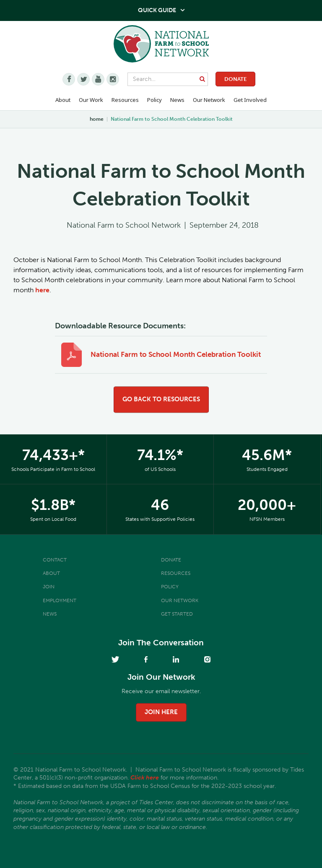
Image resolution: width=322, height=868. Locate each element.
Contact (55, 560)
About (51, 573)
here (42, 290)
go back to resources (161, 399)
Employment (60, 600)
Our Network (209, 100)
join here (161, 712)
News (50, 614)
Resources (125, 100)
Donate (235, 79)
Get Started (177, 614)
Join (49, 587)
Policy (170, 587)
